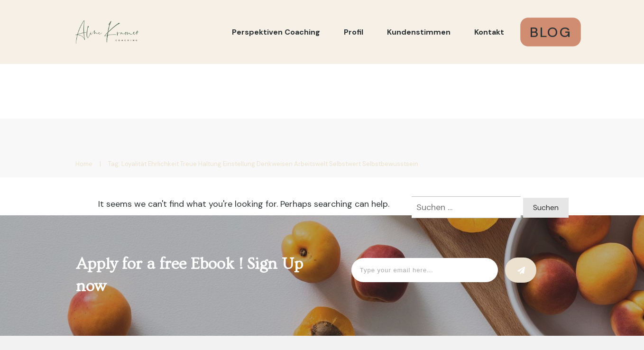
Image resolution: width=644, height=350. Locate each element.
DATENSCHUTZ (351, 299)
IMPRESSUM (287, 299)
